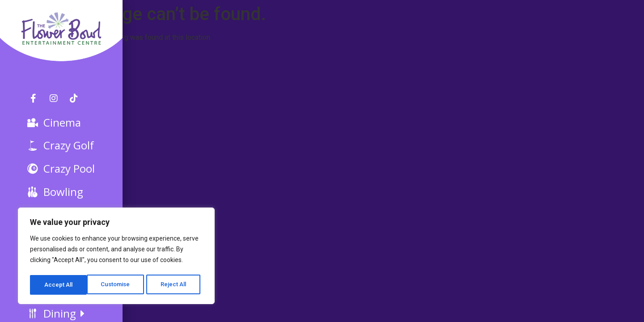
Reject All (118, 285)
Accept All (175, 285)
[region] (116, 257)
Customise (59, 285)
